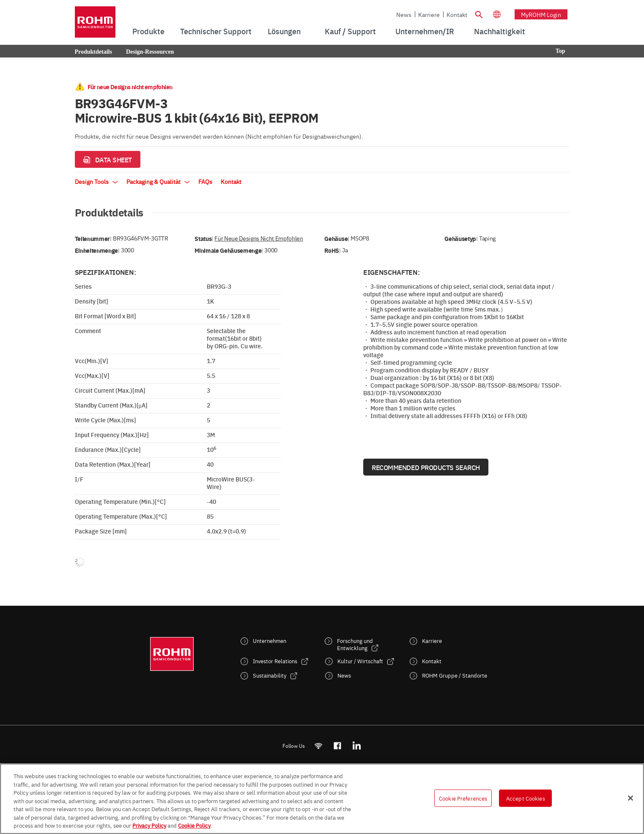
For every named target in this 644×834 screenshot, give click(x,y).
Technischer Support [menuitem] (216, 31)
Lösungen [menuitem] (284, 31)
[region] (322, 799)
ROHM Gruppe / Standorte (455, 675)
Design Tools (96, 181)
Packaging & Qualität (158, 181)
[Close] (630, 798)
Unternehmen (270, 641)
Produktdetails (93, 52)
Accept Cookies (526, 798)
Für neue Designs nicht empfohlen (259, 238)
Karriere (429, 14)
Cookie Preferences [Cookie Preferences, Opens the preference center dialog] (463, 798)
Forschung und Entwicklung (355, 644)
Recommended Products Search (426, 467)
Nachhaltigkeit (500, 31)
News (404, 14)
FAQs (205, 181)
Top (560, 51)
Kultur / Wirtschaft (360, 661)
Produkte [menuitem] (148, 31)
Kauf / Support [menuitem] (350, 31)
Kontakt (457, 14)
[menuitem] (500, 31)
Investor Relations (275, 661)
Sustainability (270, 675)
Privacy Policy (149, 825)
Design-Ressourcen (150, 52)
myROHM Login (541, 14)
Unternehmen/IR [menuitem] (425, 31)
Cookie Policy (194, 825)
